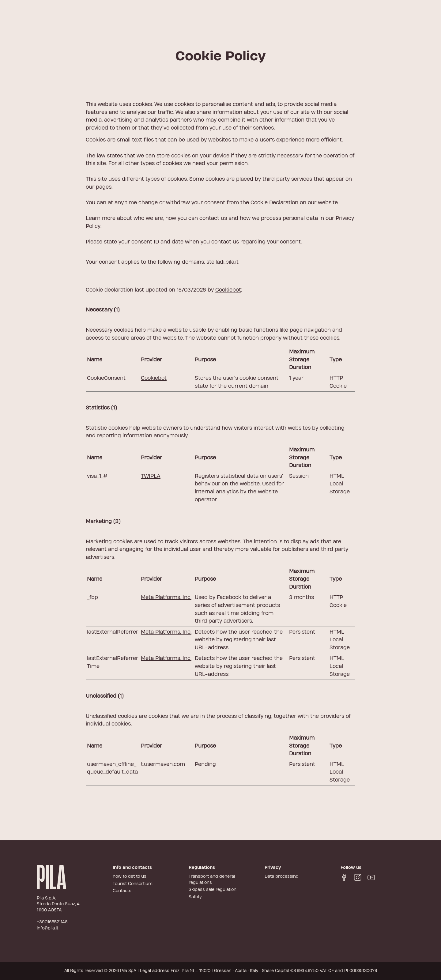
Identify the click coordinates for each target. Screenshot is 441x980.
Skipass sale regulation (213, 890)
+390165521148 (52, 922)
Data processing (282, 876)
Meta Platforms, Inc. (166, 597)
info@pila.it (47, 928)
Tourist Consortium (133, 884)
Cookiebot (228, 290)
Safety (195, 897)
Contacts (122, 891)
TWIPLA (151, 476)
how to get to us (130, 876)
